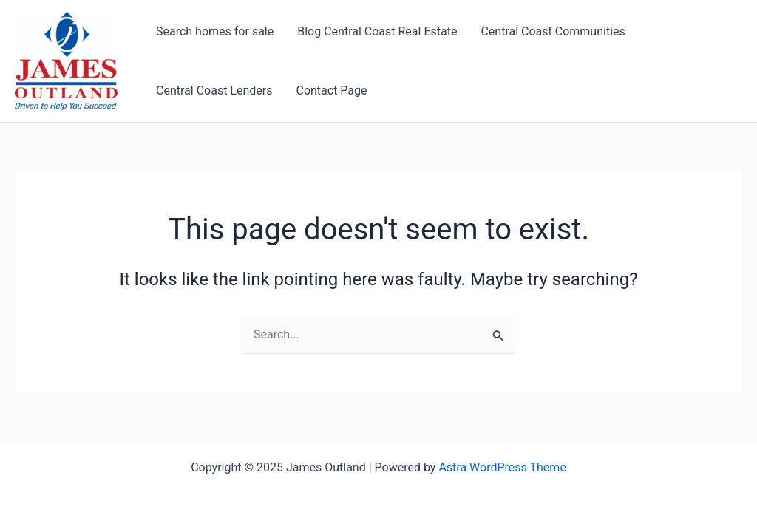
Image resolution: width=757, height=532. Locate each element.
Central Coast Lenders (214, 91)
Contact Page (331, 91)
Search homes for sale (215, 31)
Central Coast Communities (553, 31)
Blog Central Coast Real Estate (377, 31)
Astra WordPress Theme (502, 467)
